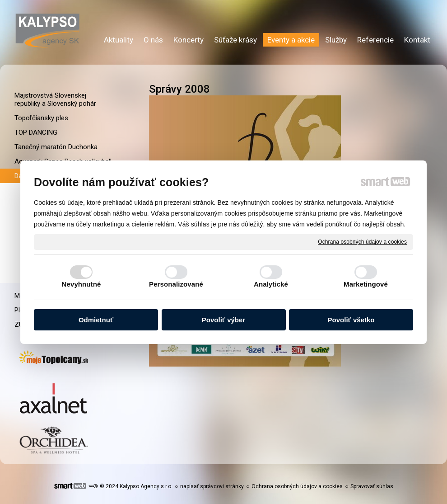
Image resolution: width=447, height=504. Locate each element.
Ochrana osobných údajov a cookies (362, 241)
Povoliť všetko (351, 320)
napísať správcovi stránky (212, 486)
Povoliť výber (223, 320)
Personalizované (176, 284)
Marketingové (366, 284)
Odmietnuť (96, 320)
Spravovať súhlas (372, 486)
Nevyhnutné (81, 284)
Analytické (271, 284)
